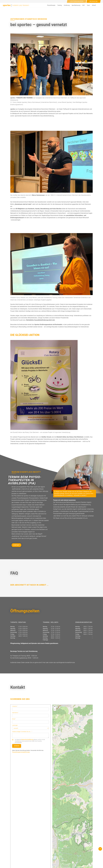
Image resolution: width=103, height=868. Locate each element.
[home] (16, 5)
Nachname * (15, 713)
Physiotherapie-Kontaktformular (21, 752)
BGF (84, 5)
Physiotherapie (51, 5)
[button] (51, 5)
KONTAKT (16, 545)
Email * (14, 719)
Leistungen (15, 725)
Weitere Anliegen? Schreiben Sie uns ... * (22, 732)
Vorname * (15, 706)
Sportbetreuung (76, 5)
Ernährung (67, 5)
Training (60, 5)
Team (88, 5)
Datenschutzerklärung (27, 740)
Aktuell (94, 5)
